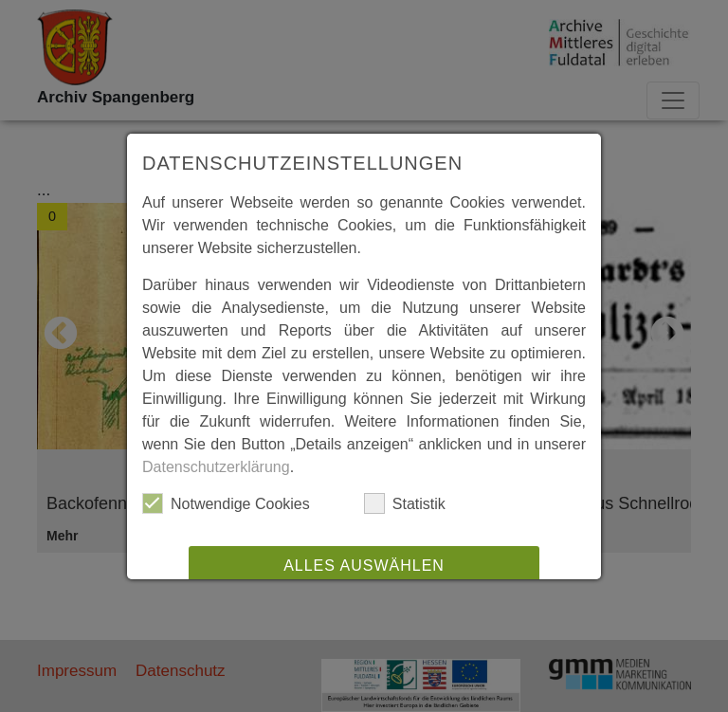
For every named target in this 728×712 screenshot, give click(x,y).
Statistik (405, 503)
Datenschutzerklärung (216, 467)
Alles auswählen (364, 566)
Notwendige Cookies (226, 503)
